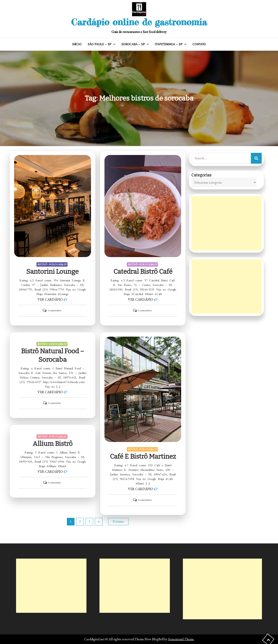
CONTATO (199, 44)
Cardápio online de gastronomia (139, 22)
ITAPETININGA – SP (169, 44)
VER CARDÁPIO (50, 299)
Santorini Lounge (52, 272)
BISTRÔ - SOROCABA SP (52, 264)
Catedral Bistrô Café (143, 272)
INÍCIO (77, 44)
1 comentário (54, 403)
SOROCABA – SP (133, 44)
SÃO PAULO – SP (100, 44)
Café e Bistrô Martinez (143, 457)
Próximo (118, 521)
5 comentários (54, 310)
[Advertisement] (227, 223)
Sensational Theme (181, 639)
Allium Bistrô (53, 444)
